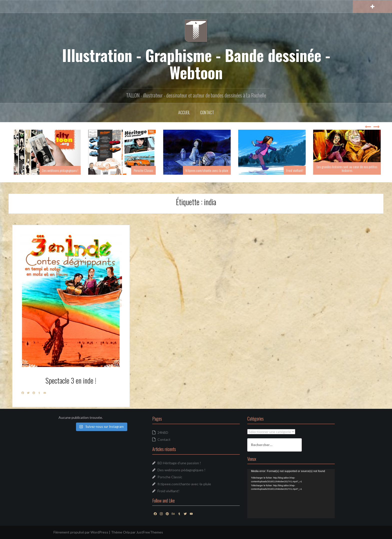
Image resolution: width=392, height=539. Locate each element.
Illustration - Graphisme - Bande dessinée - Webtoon (196, 63)
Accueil (184, 112)
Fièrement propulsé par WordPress (81, 532)
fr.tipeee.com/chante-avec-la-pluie (219, 170)
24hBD (163, 432)
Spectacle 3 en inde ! (71, 380)
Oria (126, 532)
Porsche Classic (156, 170)
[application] (291, 494)
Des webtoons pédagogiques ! (72, 170)
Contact (207, 112)
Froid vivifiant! (307, 170)
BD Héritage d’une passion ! (179, 463)
